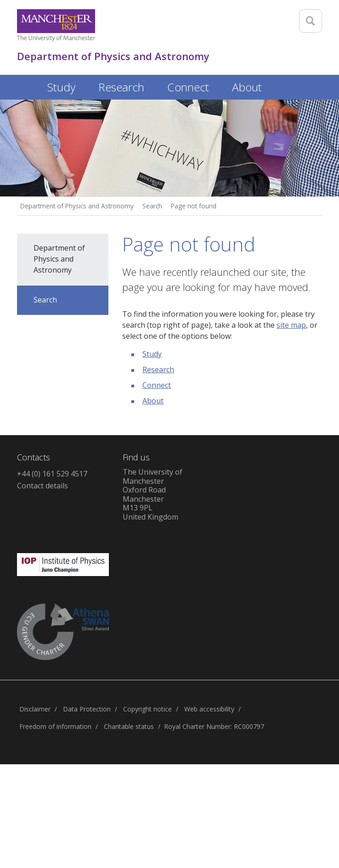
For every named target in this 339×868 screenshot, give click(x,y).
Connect (157, 385)
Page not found (194, 206)
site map (291, 325)
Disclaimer (35, 709)
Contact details (42, 486)
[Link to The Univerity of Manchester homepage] (56, 25)
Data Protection (87, 709)
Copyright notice (147, 709)
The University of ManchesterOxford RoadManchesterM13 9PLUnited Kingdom (153, 494)
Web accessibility (209, 709)
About (153, 401)
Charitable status (129, 726)
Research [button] (121, 87)
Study (152, 354)
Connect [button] (188, 87)
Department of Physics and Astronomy (77, 206)
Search (152, 206)
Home (26, 86)
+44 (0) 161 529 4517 (52, 474)
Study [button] (61, 87)
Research (158, 370)
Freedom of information (55, 726)
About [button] (247, 87)
